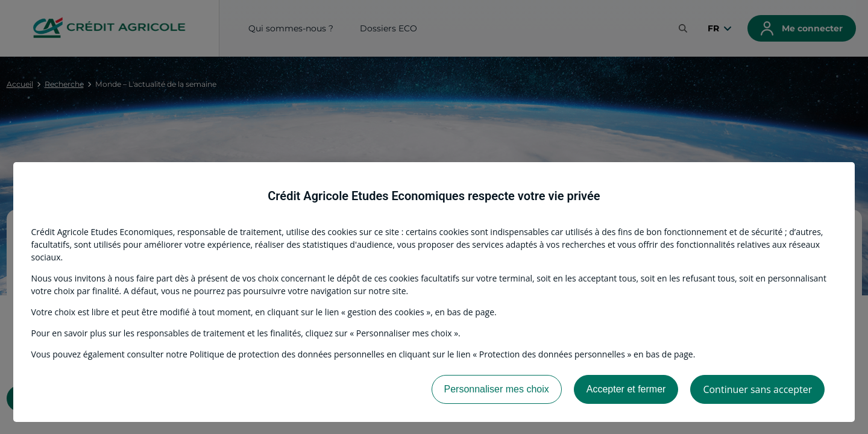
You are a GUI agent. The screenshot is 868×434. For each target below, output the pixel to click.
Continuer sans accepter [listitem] (757, 389)
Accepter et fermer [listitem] (626, 389)
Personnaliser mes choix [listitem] (497, 389)
